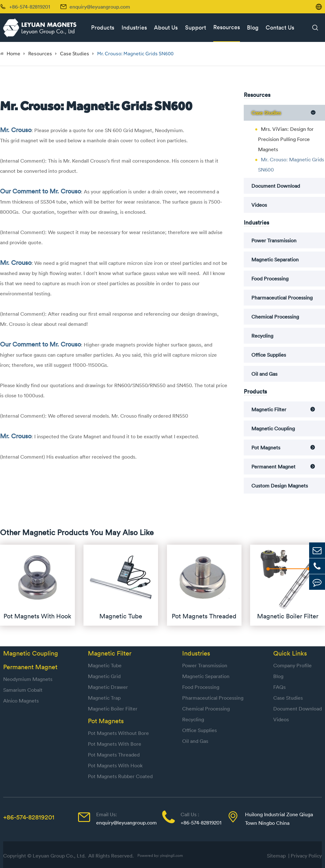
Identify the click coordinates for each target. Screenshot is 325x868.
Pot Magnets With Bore (115, 744)
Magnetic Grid (104, 676)
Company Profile (292, 665)
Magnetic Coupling (273, 428)
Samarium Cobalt (23, 690)
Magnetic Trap (104, 698)
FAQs (279, 687)
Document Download (276, 186)
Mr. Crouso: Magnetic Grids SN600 (135, 54)
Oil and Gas (264, 374)
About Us (166, 27)
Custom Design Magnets (280, 486)
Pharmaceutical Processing (282, 298)
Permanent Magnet (273, 467)
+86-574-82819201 (29, 817)
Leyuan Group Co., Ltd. (60, 856)
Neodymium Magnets (28, 679)
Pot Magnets (266, 447)
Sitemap (278, 856)
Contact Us (280, 27)
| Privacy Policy (305, 856)
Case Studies (75, 54)
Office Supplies (269, 355)
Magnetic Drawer (108, 687)
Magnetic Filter (269, 409)
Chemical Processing (275, 317)
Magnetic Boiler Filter (113, 709)
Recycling (262, 336)
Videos (259, 205)
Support (196, 27)
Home (13, 54)
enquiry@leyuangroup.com (100, 7)
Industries (134, 27)
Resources (227, 27)
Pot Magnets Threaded (114, 755)
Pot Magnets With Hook (115, 765)
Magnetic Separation (275, 259)
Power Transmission (274, 240)
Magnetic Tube (105, 665)
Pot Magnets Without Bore (118, 733)
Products (103, 27)
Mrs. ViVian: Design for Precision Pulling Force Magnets (286, 139)
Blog (253, 27)
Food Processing (270, 279)
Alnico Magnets (21, 701)
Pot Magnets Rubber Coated (120, 776)
